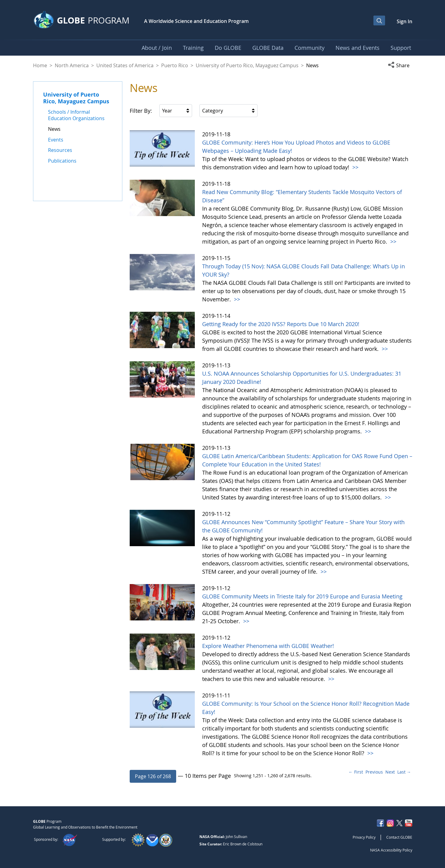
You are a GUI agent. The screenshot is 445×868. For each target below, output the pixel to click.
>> (355, 167)
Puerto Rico (175, 65)
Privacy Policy (364, 837)
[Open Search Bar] (379, 20)
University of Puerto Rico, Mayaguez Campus (247, 65)
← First (356, 772)
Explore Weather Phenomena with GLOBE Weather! (268, 646)
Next (390, 772)
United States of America (125, 65)
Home (40, 65)
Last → (404, 772)
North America (72, 65)
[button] (400, 65)
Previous (374, 772)
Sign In (404, 21)
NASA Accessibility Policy (391, 850)
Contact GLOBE (399, 837)
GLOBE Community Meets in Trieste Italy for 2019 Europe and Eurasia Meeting (302, 596)
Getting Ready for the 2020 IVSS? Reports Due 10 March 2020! (281, 324)
